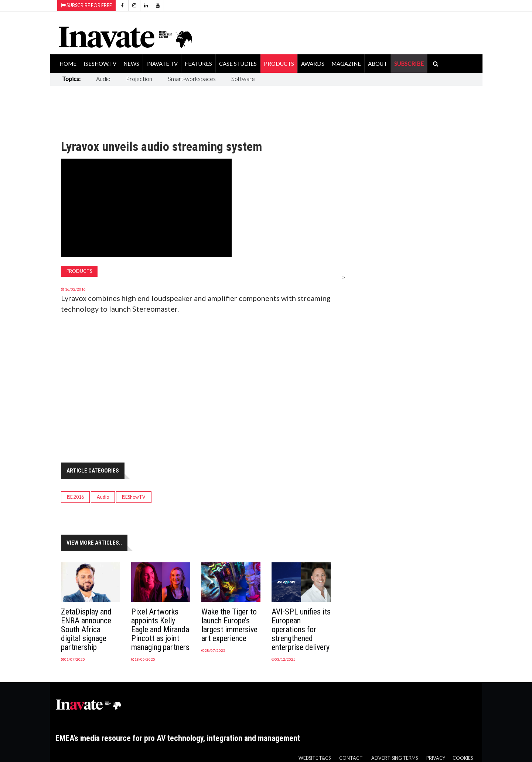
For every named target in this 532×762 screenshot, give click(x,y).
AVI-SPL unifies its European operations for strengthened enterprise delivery (301, 629)
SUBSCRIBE (409, 64)
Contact (351, 758)
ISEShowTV (134, 497)
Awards (313, 64)
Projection (139, 79)
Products (279, 64)
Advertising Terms (395, 758)
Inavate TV (162, 64)
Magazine (346, 64)
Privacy (436, 758)
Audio (103, 79)
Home (68, 64)
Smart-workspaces (192, 79)
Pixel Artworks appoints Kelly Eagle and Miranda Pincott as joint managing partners (160, 629)
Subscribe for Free (86, 5)
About (378, 64)
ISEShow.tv (100, 64)
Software (243, 79)
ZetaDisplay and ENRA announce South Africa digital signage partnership (86, 629)
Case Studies (238, 64)
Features (198, 64)
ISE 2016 (75, 497)
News (131, 64)
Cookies (463, 758)
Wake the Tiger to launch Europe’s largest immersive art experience (229, 625)
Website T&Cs (315, 758)
